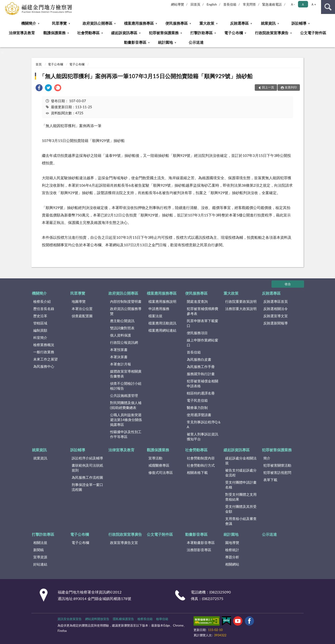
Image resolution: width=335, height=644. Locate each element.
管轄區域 (40, 323)
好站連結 (40, 564)
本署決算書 (119, 357)
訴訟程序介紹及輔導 (87, 458)
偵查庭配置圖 (82, 316)
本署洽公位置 (82, 309)
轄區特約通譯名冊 (201, 393)
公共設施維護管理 (124, 395)
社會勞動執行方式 (201, 465)
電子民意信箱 (197, 400)
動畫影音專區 (135, 42)
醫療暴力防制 (197, 408)
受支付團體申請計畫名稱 (241, 485)
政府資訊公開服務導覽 (126, 311)
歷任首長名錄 (44, 309)
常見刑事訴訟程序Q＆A (204, 424)
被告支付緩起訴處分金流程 (241, 473)
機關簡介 (29, 23)
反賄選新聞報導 (276, 323)
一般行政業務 (44, 352)
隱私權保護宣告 (123, 619)
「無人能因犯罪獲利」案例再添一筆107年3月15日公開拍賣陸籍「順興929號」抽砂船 (146, 76)
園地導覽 (232, 543)
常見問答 (249, 4)
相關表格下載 (197, 472)
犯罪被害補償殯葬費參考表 (203, 311)
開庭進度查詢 (197, 301)
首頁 (39, 64)
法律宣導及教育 (22, 33)
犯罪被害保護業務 (164, 33)
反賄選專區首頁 (276, 301)
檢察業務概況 (44, 345)
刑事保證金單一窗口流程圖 (87, 487)
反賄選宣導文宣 (276, 316)
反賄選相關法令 (276, 309)
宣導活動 (155, 458)
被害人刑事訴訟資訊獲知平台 (203, 437)
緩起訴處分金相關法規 (241, 460)
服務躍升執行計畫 (201, 374)
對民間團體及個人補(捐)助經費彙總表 (126, 405)
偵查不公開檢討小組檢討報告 (126, 386)
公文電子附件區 (313, 33)
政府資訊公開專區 (97, 23)
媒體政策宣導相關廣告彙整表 (126, 374)
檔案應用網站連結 (162, 330)
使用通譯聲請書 (199, 415)
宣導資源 (40, 557)
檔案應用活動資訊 (162, 323)
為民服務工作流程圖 (87, 477)
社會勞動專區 (88, 33)
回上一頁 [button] (268, 87)
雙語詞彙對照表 (122, 328)
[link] (39, 88)
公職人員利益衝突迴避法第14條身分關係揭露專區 (126, 420)
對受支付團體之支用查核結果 (241, 497)
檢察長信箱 (145, 619)
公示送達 (196, 42)
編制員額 (40, 330)
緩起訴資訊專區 (124, 33)
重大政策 (207, 23)
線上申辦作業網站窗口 (203, 342)
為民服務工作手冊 (201, 367)
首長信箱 (230, 4)
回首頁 (195, 4)
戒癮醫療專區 (159, 465)
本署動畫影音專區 (201, 543)
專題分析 (232, 557)
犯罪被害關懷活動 (277, 465)
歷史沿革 (40, 316)
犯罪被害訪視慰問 (277, 472)
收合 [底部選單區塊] (288, 284)
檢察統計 (232, 550)
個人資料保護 (121, 335)
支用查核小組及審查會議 (241, 521)
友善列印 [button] (291, 87)
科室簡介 (40, 337)
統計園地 (165, 42)
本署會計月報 (121, 364)
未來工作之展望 (45, 359)
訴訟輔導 (299, 23)
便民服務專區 (177, 23)
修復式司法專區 (161, 472)
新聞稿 (39, 550)
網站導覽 (178, 4)
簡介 (267, 458)
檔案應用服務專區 (139, 23)
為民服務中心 (44, 366)
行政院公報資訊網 (124, 342)
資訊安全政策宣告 (70, 619)
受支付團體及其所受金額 (241, 509)
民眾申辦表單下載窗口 (203, 323)
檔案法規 (155, 316)
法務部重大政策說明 (241, 309)
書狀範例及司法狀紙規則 (87, 468)
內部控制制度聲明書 (126, 301)
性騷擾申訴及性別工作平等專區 (126, 434)
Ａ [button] (303, 4)
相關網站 (232, 564)
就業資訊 (268, 23)
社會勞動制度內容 (201, 458)
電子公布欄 (234, 33)
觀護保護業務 (54, 33)
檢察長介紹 (42, 301)
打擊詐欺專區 (201, 33)
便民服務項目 (197, 333)
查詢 (328, 7)
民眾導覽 (59, 23)
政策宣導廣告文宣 (124, 543)
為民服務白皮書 (199, 359)
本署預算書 (119, 350)
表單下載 (270, 480)
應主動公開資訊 (122, 321)
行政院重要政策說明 (241, 301)
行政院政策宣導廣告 (272, 33)
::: (4, 3)
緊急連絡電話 (272, 4)
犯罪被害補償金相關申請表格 (203, 383)
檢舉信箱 (162, 619)
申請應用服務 (159, 309)
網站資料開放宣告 (97, 619)
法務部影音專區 (199, 550)
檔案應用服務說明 (162, 301)
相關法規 (40, 543)
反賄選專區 (239, 23)
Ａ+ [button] (313, 4)
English (212, 4)
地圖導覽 (79, 301)
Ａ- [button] (293, 4)
